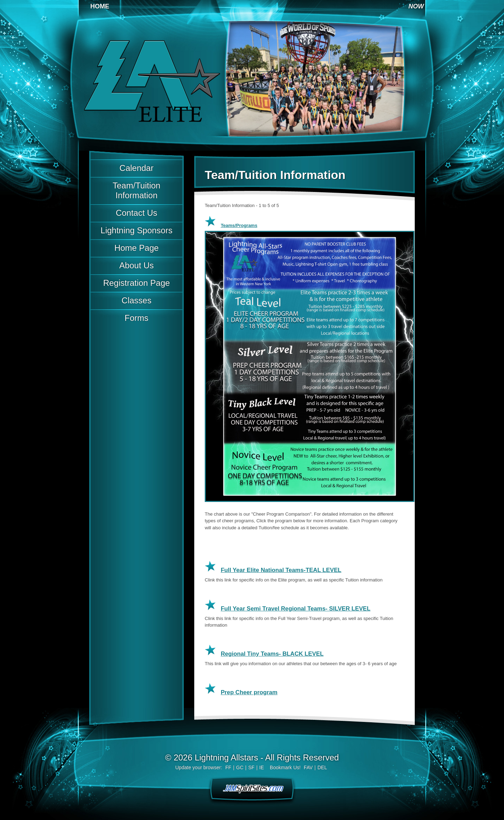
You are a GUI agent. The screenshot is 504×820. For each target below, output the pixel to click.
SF (251, 767)
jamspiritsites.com (252, 788)
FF (228, 767)
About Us (137, 265)
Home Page (137, 248)
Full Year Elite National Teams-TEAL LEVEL (281, 570)
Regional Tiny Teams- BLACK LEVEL (272, 654)
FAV (308, 767)
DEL (322, 767)
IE (262, 767)
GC (240, 767)
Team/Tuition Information (136, 190)
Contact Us (137, 213)
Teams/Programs (239, 225)
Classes (136, 300)
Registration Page (137, 283)
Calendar (136, 168)
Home (100, 6)
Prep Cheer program (249, 692)
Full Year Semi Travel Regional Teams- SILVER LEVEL (296, 609)
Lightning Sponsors (136, 230)
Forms (136, 318)
